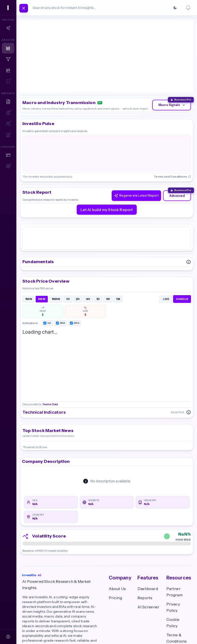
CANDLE (182, 261)
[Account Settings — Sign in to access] (8, 166)
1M (118, 261)
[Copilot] (8, 28)
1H (68, 261)
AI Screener (148, 570)
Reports (145, 561)
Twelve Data (50, 52)
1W (108, 261)
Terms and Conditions (172, 145)
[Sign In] (8, 637)
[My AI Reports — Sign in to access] (8, 113)
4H (88, 261)
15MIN (56, 261)
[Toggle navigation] (24, 8)
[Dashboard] (8, 48)
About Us (117, 552)
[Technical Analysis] (8, 70)
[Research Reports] (8, 102)
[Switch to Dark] (175, 8)
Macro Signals (170, 71)
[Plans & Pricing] (8, 155)
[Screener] (8, 59)
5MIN (42, 261)
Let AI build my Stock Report (107, 178)
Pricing (115, 561)
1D (98, 261)
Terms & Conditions (177, 601)
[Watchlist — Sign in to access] (8, 81)
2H (78, 261)
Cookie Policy (173, 586)
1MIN (29, 261)
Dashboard (148, 552)
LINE (166, 261)
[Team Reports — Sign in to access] (8, 124)
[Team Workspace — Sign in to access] (8, 135)
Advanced (175, 164)
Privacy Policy (173, 570)
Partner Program (174, 555)
